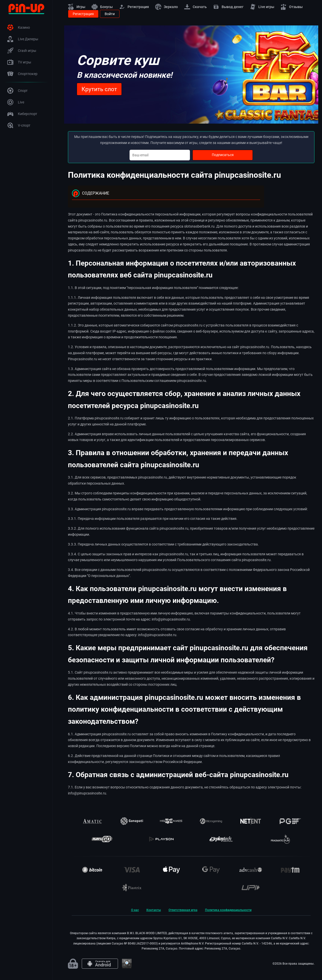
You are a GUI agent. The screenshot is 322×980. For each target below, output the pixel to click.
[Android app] (100, 964)
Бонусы (102, 7)
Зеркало (167, 7)
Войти (110, 14)
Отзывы (292, 7)
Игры (77, 7)
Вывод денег (228, 7)
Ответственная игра (183, 910)
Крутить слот (99, 89)
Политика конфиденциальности (228, 910)
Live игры (262, 7)
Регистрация (134, 7)
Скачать (195, 7)
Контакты (154, 910)
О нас (135, 910)
